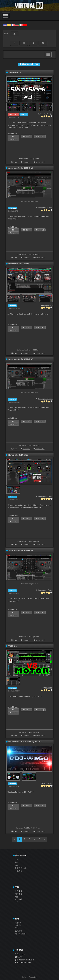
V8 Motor (13, 646)
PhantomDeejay (46, 114)
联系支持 (19, 891)
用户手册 (19, 894)
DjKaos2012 (48, 305)
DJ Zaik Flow (48, 783)
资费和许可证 (20, 868)
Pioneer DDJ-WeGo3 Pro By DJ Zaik (25, 742)
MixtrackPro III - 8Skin (19, 264)
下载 (17, 860)
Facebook (20, 954)
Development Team (45, 208)
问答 (17, 897)
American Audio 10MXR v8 (21, 168)
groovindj (49, 688)
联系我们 (19, 925)
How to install (40, 162)
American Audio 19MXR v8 (21, 359)
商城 (17, 862)
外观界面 (19, 871)
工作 (17, 928)
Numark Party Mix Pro (18, 455)
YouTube (20, 957)
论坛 (17, 902)
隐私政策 (19, 931)
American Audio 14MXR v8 (21, 551)
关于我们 (19, 923)
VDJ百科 (18, 899)
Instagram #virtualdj (24, 960)
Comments (27, 162)
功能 (17, 865)
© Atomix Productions (29, 977)
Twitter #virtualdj (23, 962)
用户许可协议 (20, 934)
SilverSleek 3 (15, 73)
